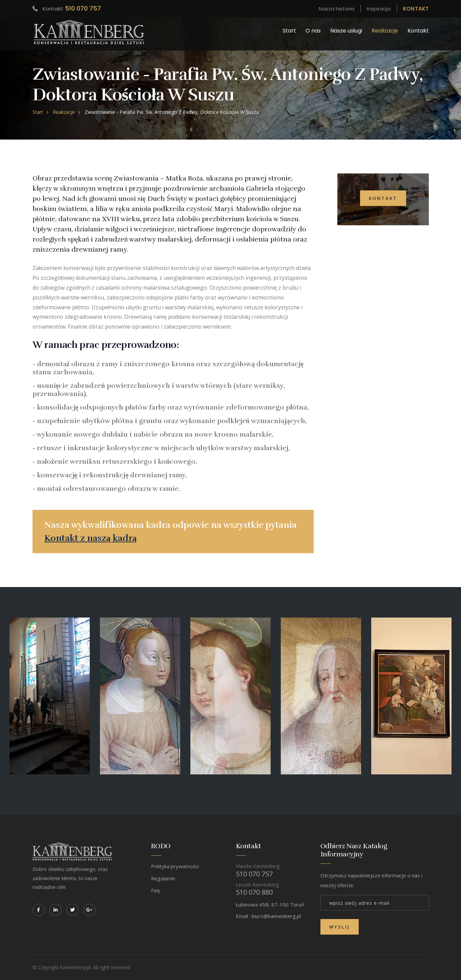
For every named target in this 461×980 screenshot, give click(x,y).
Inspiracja (379, 9)
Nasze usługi (346, 31)
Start (289, 31)
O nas (313, 31)
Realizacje (385, 31)
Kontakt (418, 31)
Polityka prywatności (175, 866)
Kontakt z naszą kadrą (91, 538)
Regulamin (163, 878)
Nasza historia (337, 9)
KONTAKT (416, 9)
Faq (155, 890)
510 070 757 (83, 8)
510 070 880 (254, 892)
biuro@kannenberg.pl (276, 916)
